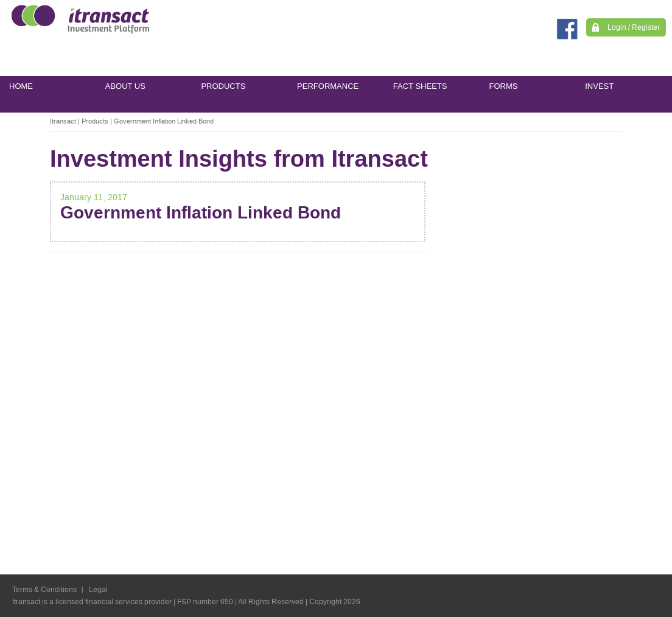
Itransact (63, 121)
